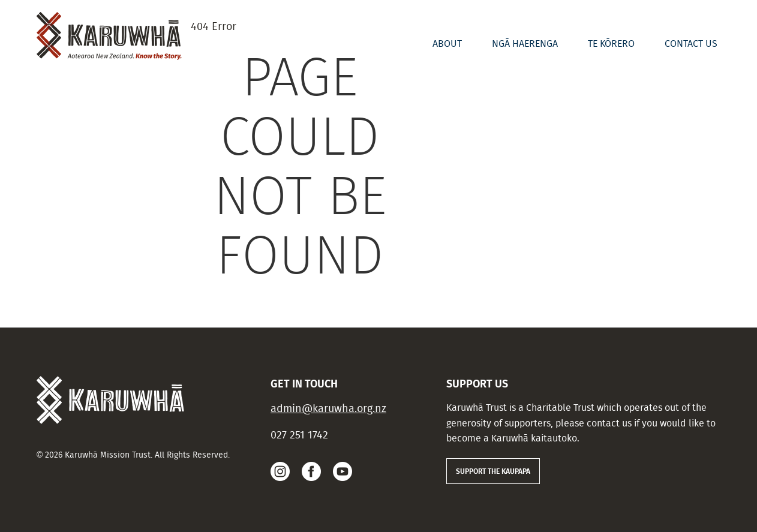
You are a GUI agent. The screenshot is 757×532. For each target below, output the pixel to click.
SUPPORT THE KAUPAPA (493, 471)
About (447, 43)
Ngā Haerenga (525, 43)
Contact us (691, 43)
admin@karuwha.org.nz (328, 408)
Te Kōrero (611, 43)
